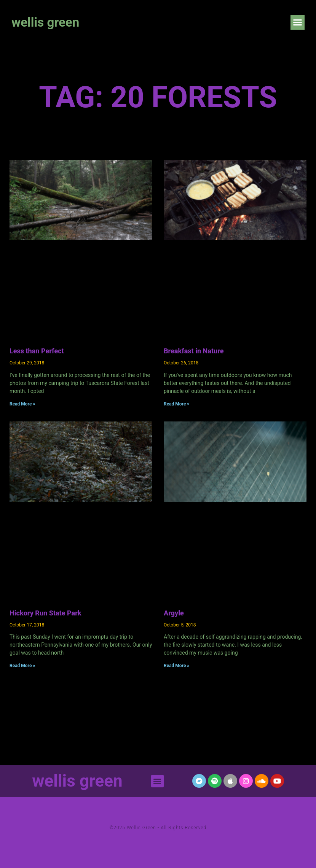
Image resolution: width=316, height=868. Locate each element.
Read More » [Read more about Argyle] (176, 666)
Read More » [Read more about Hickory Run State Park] (22, 666)
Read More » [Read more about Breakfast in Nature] (176, 404)
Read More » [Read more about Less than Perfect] (22, 404)
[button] (298, 22)
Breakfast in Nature (194, 351)
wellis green (45, 22)
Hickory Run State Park (45, 613)
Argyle (174, 613)
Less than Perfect (37, 351)
